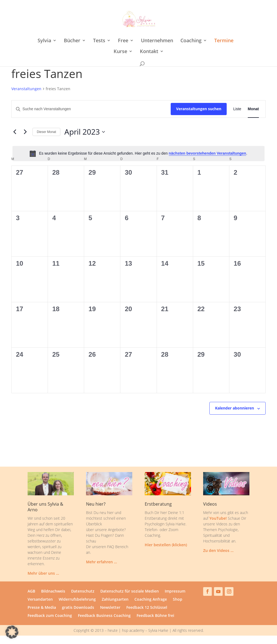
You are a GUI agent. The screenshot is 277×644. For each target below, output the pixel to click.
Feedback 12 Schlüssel (147, 608)
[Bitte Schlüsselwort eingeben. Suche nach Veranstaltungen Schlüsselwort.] (91, 109)
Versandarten (40, 600)
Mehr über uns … (43, 573)
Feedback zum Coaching (50, 616)
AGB (31, 591)
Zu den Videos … (218, 550)
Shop (178, 600)
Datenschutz (83, 591)
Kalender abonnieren (235, 408)
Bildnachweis (53, 591)
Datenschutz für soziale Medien (130, 591)
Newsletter (110, 608)
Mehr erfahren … (101, 562)
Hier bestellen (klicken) (166, 545)
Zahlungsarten (115, 600)
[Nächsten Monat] (25, 132)
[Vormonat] (15, 132)
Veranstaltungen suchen (199, 109)
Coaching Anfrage (151, 600)
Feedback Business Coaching (104, 616)
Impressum (175, 591)
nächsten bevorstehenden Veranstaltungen (207, 153)
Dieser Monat (46, 132)
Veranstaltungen (26, 89)
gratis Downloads (78, 608)
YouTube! (218, 518)
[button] (12, 632)
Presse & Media (42, 608)
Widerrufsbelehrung (77, 600)
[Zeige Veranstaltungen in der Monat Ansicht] (253, 109)
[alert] (138, 154)
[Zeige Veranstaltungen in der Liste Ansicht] (237, 109)
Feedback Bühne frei (155, 616)
